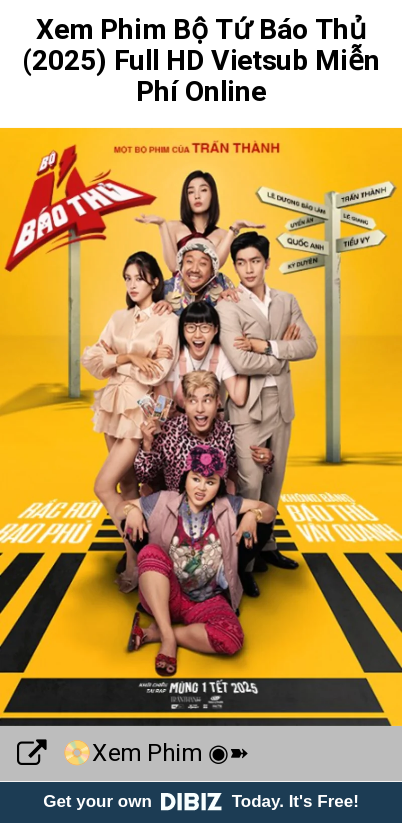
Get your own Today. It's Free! (201, 801)
